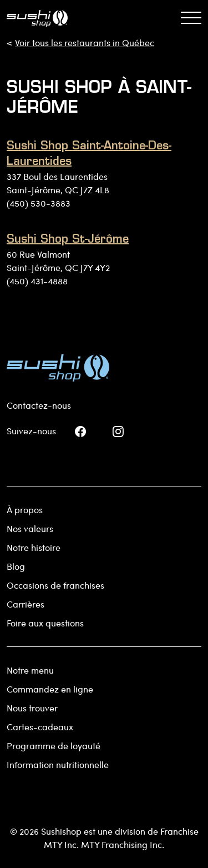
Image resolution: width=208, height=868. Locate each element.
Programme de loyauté (54, 746)
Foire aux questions (45, 623)
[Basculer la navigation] (191, 18)
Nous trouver (32, 708)
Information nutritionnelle (58, 764)
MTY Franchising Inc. (123, 844)
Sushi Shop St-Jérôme (68, 240)
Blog (16, 566)
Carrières (26, 604)
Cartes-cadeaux (40, 727)
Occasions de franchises (55, 585)
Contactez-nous (39, 405)
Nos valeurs (30, 528)
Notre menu (30, 670)
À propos (25, 510)
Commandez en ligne (50, 689)
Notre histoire (34, 547)
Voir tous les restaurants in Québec (85, 42)
